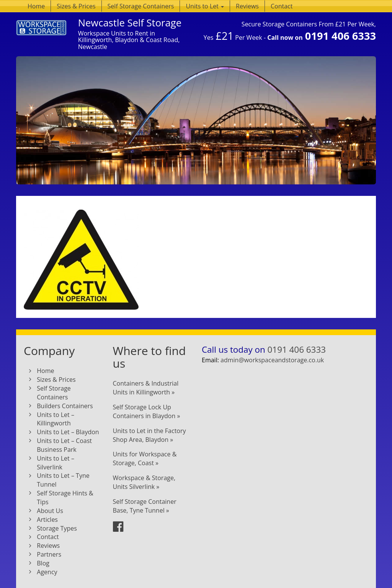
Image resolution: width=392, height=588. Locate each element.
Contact (282, 6)
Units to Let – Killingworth (56, 419)
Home (36, 6)
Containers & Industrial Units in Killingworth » (146, 388)
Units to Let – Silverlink (56, 463)
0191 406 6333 (341, 36)
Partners (49, 554)
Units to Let (205, 6)
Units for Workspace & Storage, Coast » (145, 459)
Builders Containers (65, 406)
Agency (47, 572)
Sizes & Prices (76, 6)
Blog (43, 563)
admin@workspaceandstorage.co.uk (272, 360)
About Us (50, 511)
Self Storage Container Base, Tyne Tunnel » (145, 506)
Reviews (247, 6)
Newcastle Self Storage (130, 23)
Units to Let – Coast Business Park (64, 445)
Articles (47, 520)
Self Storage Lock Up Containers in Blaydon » (147, 411)
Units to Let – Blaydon (68, 432)
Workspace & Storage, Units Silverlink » (144, 482)
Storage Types (57, 528)
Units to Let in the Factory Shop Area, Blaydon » (149, 435)
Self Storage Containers (141, 6)
